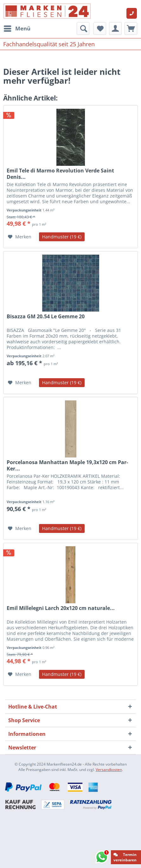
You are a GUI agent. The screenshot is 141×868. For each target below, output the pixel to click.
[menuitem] (17, 29)
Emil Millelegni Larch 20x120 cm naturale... (61, 608)
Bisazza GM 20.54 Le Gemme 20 (46, 317)
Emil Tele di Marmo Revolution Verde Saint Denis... (60, 174)
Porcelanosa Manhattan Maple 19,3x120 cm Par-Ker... (67, 465)
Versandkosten (109, 770)
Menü (17, 28)
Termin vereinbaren (125, 857)
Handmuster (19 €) (62, 237)
